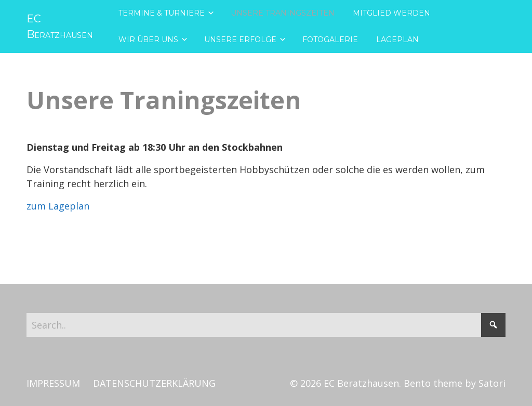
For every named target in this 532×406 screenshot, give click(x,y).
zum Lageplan (58, 206)
